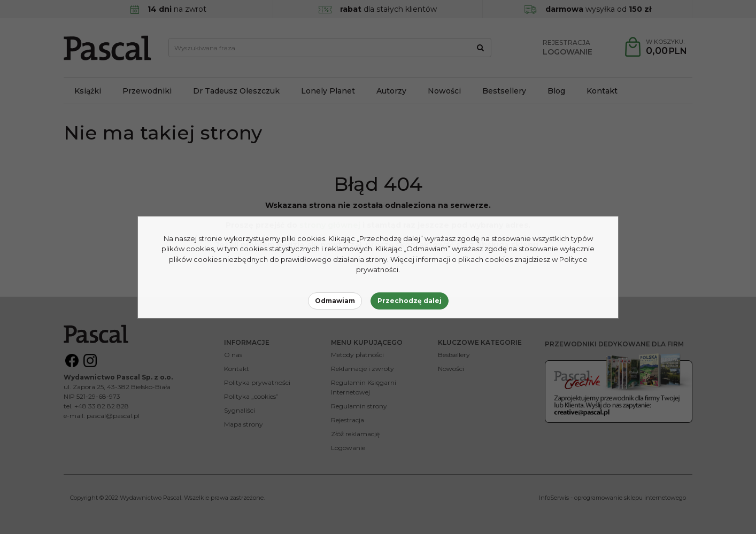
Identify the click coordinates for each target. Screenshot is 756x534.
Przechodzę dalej (410, 301)
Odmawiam (335, 301)
